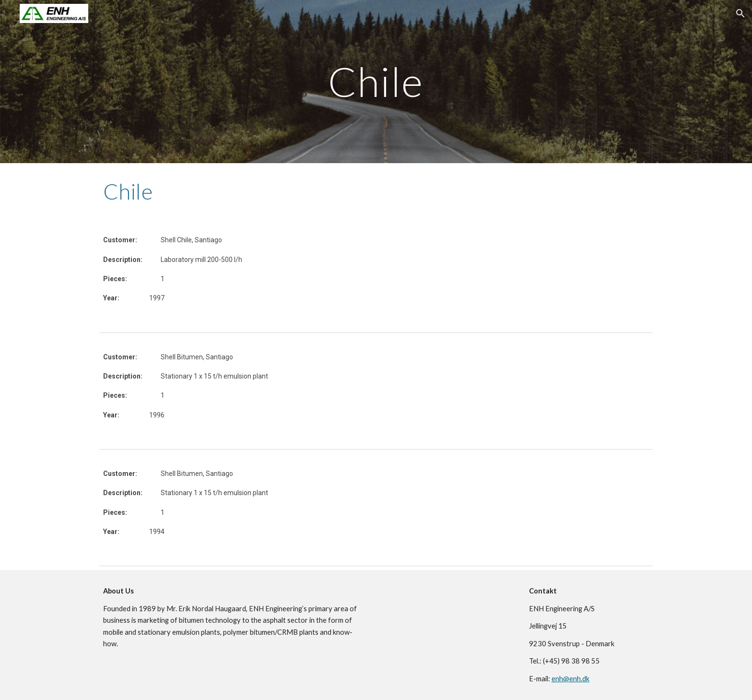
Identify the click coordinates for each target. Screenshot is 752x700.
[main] (376, 81)
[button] (740, 13)
